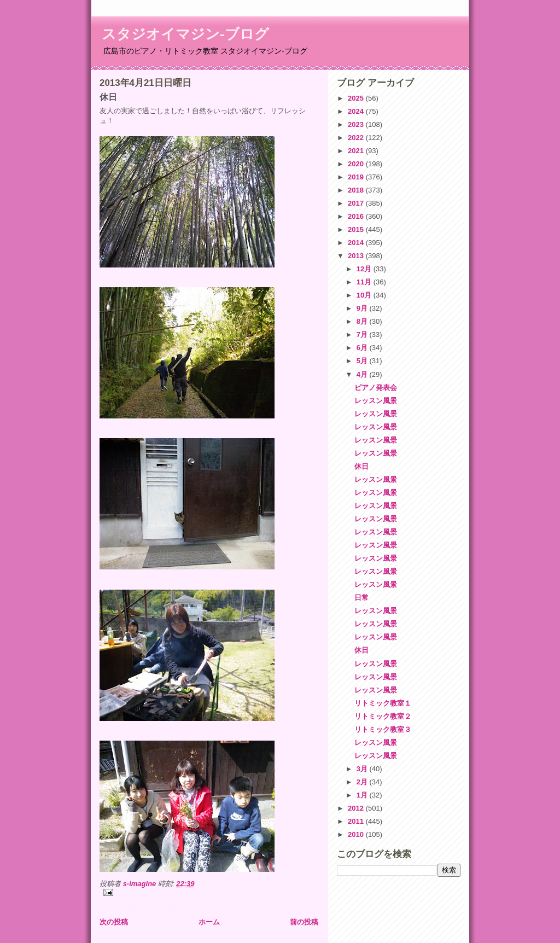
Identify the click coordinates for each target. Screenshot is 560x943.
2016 (357, 216)
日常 (361, 598)
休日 (361, 466)
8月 (363, 321)
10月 (365, 295)
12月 (365, 269)
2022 (357, 138)
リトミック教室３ (383, 729)
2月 (363, 782)
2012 (357, 808)
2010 (357, 834)
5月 (363, 361)
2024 (357, 111)
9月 (363, 308)
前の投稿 (304, 922)
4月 (363, 374)
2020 (357, 164)
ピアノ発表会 (376, 388)
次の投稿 (114, 922)
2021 (357, 151)
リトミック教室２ (383, 716)
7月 (363, 334)
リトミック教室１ (383, 703)
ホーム (209, 922)
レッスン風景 (376, 401)
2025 (357, 98)
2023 (357, 124)
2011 (357, 821)
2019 (357, 177)
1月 (363, 795)
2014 (357, 243)
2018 (357, 190)
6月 (363, 348)
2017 (357, 203)
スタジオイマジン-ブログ (185, 34)
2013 (357, 256)
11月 (365, 282)
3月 (363, 769)
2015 (357, 229)
